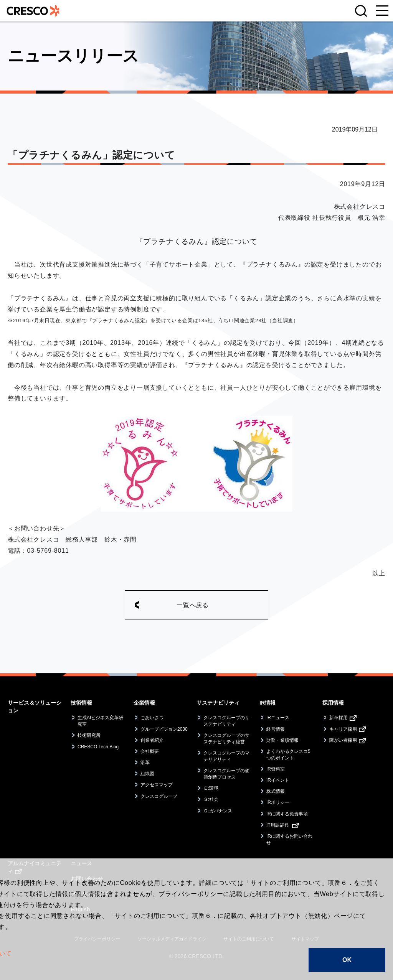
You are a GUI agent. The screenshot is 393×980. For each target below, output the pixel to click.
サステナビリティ (218, 703)
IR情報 (268, 703)
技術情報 (81, 703)
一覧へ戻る (193, 605)
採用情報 (333, 703)
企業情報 (144, 703)
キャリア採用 (343, 729)
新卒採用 (339, 718)
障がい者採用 (343, 740)
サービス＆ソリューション (35, 707)
